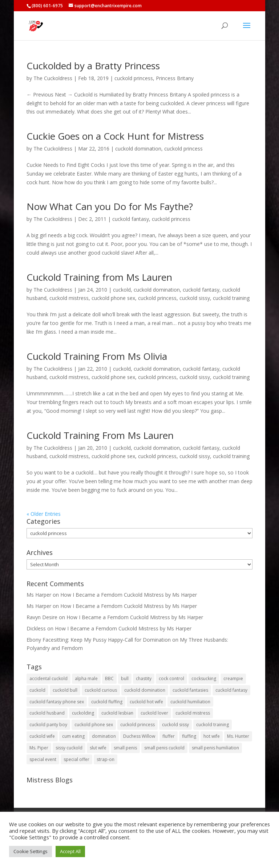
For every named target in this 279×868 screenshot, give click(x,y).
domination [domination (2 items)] (104, 736)
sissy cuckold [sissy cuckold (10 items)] (69, 748)
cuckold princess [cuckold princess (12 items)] (138, 725)
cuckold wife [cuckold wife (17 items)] (42, 736)
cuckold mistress (69, 298)
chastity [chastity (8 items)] (144, 678)
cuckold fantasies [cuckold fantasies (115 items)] (190, 690)
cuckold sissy (195, 298)
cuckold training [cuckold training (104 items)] (213, 725)
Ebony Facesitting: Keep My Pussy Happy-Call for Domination (99, 640)
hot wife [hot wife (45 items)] (212, 736)
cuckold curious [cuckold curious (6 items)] (101, 690)
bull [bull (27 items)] (125, 678)
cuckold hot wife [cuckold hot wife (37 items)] (146, 702)
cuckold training (231, 298)
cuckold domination (138, 149)
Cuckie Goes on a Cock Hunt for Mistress (115, 136)
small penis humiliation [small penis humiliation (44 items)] (215, 748)
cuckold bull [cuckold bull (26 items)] (65, 690)
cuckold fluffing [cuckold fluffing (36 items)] (107, 702)
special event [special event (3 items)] (43, 759)
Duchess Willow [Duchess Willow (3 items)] (139, 736)
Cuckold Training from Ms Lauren (99, 277)
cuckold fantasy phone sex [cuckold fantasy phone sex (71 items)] (57, 702)
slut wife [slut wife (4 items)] (98, 748)
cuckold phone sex (113, 298)
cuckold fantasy (131, 219)
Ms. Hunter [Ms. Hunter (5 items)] (238, 736)
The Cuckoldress (53, 78)
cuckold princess (134, 78)
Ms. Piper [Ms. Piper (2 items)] (39, 748)
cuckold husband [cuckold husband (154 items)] (47, 713)
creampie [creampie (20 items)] (233, 678)
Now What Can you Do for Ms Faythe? (110, 206)
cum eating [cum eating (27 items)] (73, 736)
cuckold (122, 290)
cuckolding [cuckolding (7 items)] (83, 713)
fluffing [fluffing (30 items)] (189, 736)
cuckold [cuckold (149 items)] (37, 690)
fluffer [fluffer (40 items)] (169, 736)
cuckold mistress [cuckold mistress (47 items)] (193, 713)
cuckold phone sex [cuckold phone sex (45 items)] (94, 725)
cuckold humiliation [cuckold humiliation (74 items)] (190, 702)
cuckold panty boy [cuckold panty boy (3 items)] (48, 725)
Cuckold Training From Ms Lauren (100, 435)
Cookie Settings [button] (31, 851)
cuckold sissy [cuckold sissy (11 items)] (175, 725)
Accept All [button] (70, 851)
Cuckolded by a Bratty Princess (93, 66)
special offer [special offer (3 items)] (76, 759)
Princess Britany (175, 78)
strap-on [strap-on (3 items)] (106, 759)
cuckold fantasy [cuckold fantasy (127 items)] (231, 690)
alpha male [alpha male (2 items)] (86, 678)
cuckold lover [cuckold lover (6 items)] (154, 713)
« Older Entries (44, 514)
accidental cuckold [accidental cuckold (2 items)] (48, 678)
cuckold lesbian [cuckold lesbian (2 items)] (117, 713)
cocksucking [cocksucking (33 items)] (204, 678)
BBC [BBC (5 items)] (109, 678)
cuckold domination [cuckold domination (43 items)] (145, 690)
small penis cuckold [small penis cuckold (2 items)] (164, 748)
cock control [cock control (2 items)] (171, 678)
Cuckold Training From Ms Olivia (97, 356)
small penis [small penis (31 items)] (125, 748)
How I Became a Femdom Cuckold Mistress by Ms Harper (129, 595)
